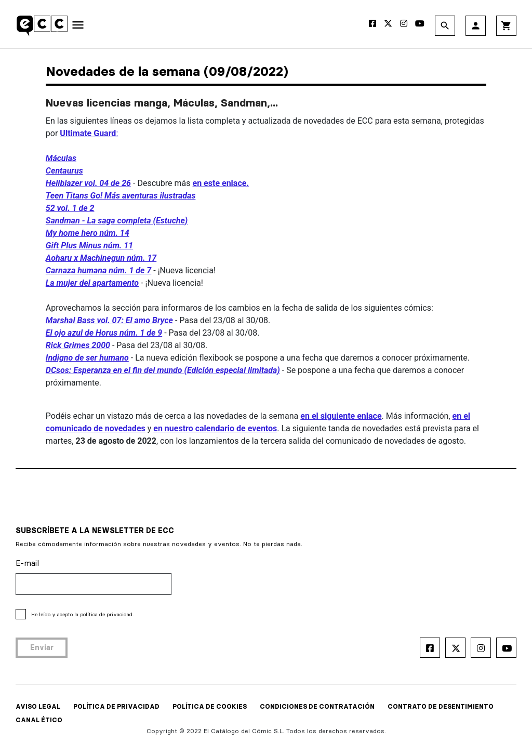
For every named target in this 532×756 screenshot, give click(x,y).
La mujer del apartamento (92, 283)
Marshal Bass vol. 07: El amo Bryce (109, 320)
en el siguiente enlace (341, 416)
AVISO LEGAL (38, 706)
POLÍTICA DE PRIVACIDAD (116, 706)
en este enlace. (221, 183)
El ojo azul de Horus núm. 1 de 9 (104, 333)
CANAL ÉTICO (39, 720)
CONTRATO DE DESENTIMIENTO (441, 706)
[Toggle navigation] (78, 27)
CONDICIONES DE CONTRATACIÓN (317, 706)
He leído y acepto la (82, 614)
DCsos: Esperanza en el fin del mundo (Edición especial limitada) (163, 370)
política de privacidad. (107, 614)
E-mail (27, 563)
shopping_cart (506, 26)
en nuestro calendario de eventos (215, 428)
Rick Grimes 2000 (78, 345)
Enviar (42, 647)
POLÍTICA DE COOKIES (210, 706)
